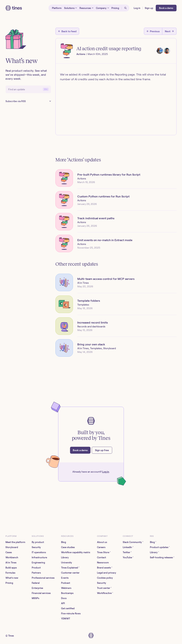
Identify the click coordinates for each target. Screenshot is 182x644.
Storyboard (12, 547)
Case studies (68, 547)
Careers (101, 547)
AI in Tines (11, 563)
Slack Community (133, 542)
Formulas (10, 573)
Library (65, 557)
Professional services (43, 578)
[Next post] (169, 31)
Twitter (127, 552)
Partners (36, 573)
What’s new (12, 578)
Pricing (9, 583)
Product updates (160, 547)
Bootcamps (67, 593)
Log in (106, 472)
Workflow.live (105, 593)
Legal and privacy (107, 573)
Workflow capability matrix (76, 552)
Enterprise (37, 588)
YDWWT (66, 619)
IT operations (39, 552)
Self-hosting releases (162, 557)
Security (36, 547)
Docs (64, 598)
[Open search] (125, 8)
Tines (11, 636)
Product (36, 568)
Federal (36, 583)
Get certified (68, 608)
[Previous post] (153, 31)
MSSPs (35, 598)
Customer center (70, 573)
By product (38, 542)
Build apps (11, 568)
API (63, 603)
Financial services (41, 593)
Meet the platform (15, 542)
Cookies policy (105, 578)
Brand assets (105, 567)
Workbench (12, 557)
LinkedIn (128, 547)
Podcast (66, 583)
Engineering (38, 563)
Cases (9, 552)
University (67, 563)
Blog (64, 542)
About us (102, 542)
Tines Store (104, 552)
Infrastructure (39, 557)
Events (65, 578)
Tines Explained (70, 567)
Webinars (66, 588)
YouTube (128, 557)
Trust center (104, 588)
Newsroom (103, 563)
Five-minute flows (71, 614)
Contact (101, 557)
